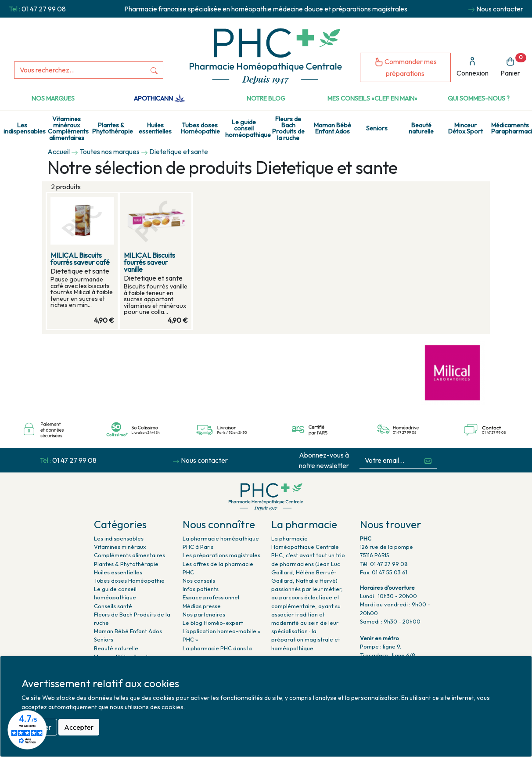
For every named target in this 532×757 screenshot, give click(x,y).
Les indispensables (24, 128)
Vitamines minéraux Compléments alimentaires (68, 128)
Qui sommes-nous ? (479, 98)
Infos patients (201, 589)
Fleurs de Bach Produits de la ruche (288, 128)
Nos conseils (199, 580)
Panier (513, 65)
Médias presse (202, 606)
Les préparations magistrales (221, 555)
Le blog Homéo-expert (213, 623)
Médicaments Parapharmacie (512, 128)
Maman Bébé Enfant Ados (332, 128)
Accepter (79, 727)
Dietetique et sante (179, 151)
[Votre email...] (390, 460)
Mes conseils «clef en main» (372, 98)
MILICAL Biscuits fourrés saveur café (80, 259)
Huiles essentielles (155, 128)
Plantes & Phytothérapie (113, 128)
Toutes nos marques (110, 151)
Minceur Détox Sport (465, 128)
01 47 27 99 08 (44, 9)
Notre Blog (266, 98)
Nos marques (53, 98)
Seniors (377, 128)
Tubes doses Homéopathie (200, 128)
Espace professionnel (211, 597)
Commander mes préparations (406, 67)
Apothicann (160, 98)
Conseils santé (113, 606)
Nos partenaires (204, 614)
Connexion (473, 67)
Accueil (59, 151)
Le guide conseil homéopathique (246, 128)
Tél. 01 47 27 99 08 (384, 564)
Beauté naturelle (421, 128)
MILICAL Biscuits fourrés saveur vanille (149, 262)
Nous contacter (500, 9)
